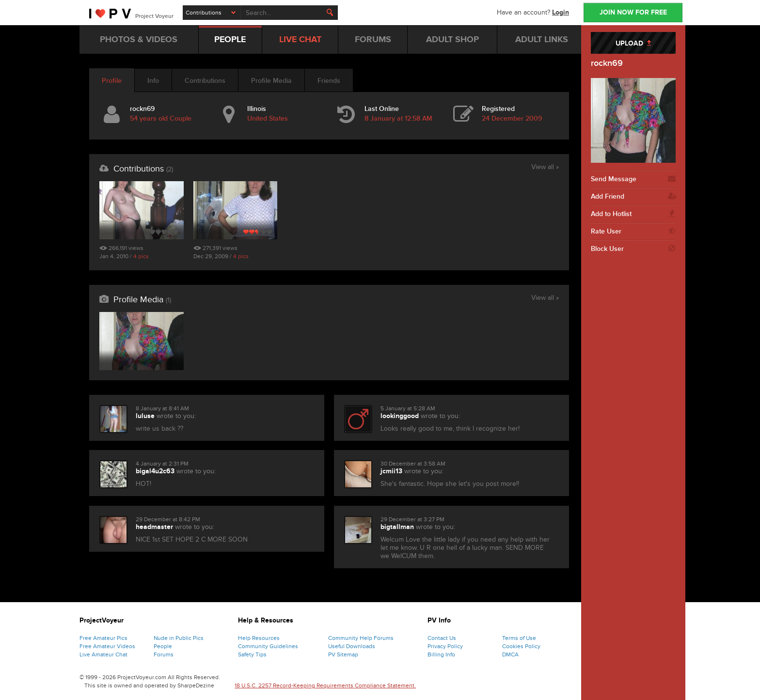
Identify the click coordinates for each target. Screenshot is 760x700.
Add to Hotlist (633, 214)
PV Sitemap (343, 654)
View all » (545, 168)
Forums (164, 654)
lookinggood (400, 416)
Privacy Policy (445, 646)
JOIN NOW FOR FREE (633, 12)
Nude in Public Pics (179, 638)
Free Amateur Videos (107, 646)
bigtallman (397, 527)
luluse (145, 416)
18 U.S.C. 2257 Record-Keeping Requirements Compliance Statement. (325, 685)
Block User (633, 249)
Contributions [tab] (205, 81)
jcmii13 (391, 471)
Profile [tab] (112, 81)
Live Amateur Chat (103, 654)
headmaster (154, 527)
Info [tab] (153, 81)
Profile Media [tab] (271, 81)
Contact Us (442, 638)
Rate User (633, 232)
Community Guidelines (268, 646)
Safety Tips (252, 654)
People (163, 646)
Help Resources (259, 638)
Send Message (633, 179)
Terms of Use (519, 638)
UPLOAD (633, 43)
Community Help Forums (361, 638)
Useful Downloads (352, 646)
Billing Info (441, 654)
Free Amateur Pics (103, 638)
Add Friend (633, 197)
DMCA (510, 654)
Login (561, 12)
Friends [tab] (329, 81)
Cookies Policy (521, 646)
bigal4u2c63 (155, 471)
